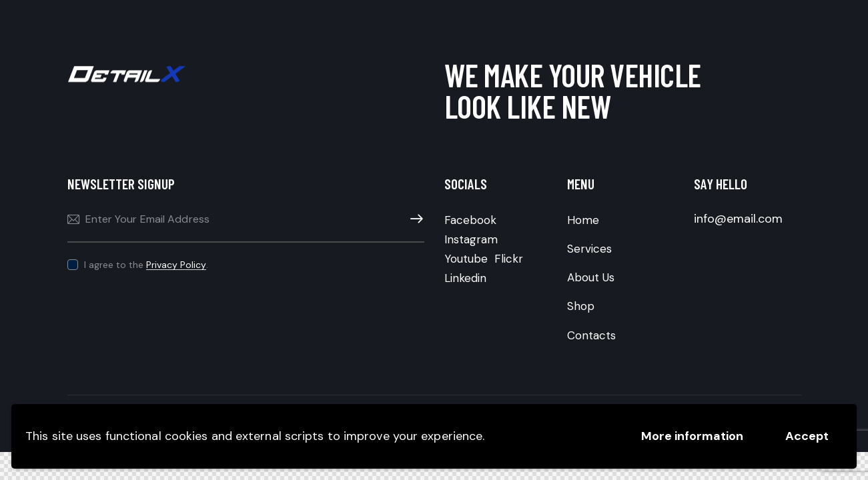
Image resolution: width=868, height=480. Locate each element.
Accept (807, 436)
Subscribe (414, 219)
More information (692, 436)
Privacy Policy (176, 265)
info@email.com (738, 219)
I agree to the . (146, 265)
